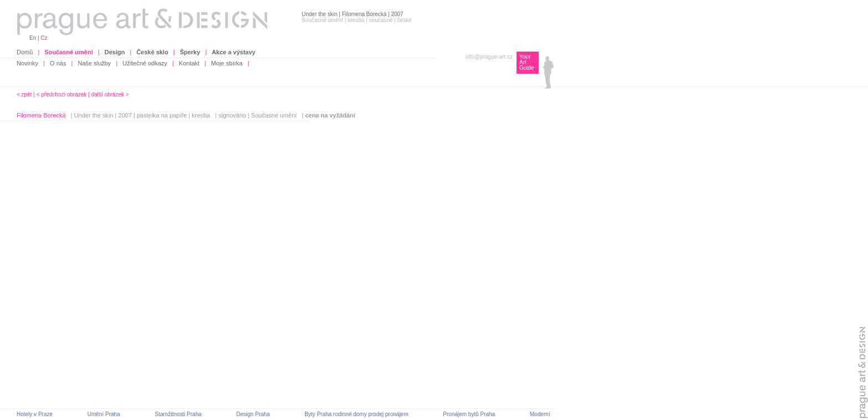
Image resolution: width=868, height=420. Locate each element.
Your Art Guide (527, 62)
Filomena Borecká (41, 115)
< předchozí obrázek (62, 94)
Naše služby (94, 63)
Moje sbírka (227, 63)
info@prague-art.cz (489, 57)
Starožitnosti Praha (179, 414)
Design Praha (253, 414)
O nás (58, 63)
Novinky (27, 63)
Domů (25, 52)
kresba (201, 115)
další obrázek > (110, 94)
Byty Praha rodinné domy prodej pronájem (356, 414)
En (33, 38)
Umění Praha (104, 414)
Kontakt (189, 63)
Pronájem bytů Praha (469, 414)
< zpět (24, 94)
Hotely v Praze (35, 414)
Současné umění (274, 115)
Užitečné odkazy (145, 63)
